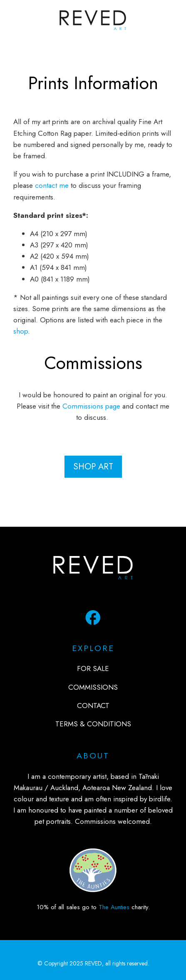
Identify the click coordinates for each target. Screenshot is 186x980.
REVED (93, 963)
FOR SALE (93, 668)
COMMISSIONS (93, 687)
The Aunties (114, 907)
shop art (93, 466)
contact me (52, 185)
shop (21, 331)
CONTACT (93, 706)
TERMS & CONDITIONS (93, 724)
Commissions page (91, 406)
